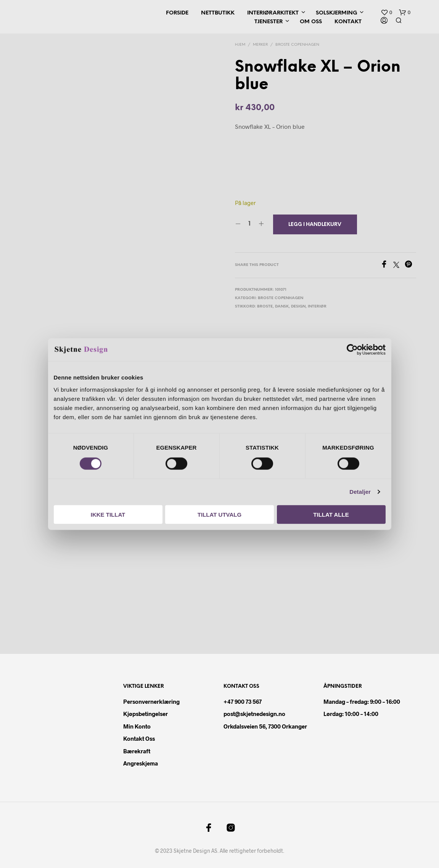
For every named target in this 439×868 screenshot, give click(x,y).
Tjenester (269, 22)
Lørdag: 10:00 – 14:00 (351, 714)
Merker (260, 45)
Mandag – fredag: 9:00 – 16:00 (362, 701)
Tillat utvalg (220, 514)
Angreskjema (141, 763)
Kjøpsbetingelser (146, 714)
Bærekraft (137, 751)
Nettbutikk (218, 13)
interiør (317, 307)
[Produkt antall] (250, 224)
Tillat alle (331, 514)
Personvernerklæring (151, 701)
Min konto (137, 726)
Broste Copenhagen (297, 45)
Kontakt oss (139, 738)
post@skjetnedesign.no (254, 714)
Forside (177, 13)
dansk (282, 307)
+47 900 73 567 (243, 701)
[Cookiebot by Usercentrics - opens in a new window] (352, 350)
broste (265, 307)
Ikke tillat (108, 514)
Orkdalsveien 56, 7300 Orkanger (265, 726)
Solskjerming (336, 13)
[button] (386, 13)
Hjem (240, 45)
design (298, 307)
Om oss (311, 22)
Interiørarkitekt (273, 13)
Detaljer (360, 492)
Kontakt (348, 22)
